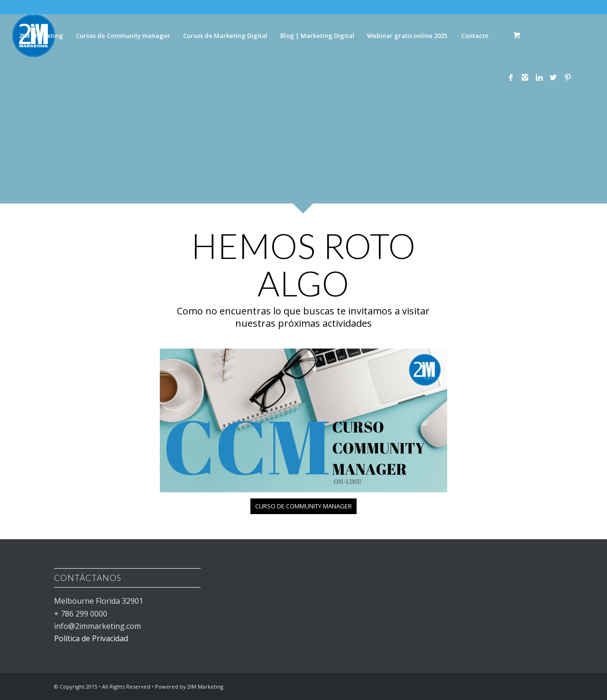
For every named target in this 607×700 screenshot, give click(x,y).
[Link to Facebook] (511, 77)
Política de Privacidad (91, 638)
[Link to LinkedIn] (539, 77)
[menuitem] (41, 36)
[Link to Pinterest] (568, 77)
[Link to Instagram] (525, 77)
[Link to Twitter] (553, 77)
